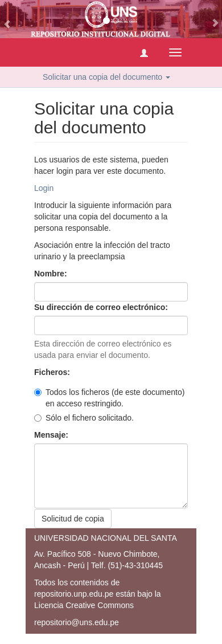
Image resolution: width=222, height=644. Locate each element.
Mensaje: (52, 435)
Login (44, 188)
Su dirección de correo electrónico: (102, 307)
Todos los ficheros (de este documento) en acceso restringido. (109, 398)
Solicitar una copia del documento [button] (106, 77)
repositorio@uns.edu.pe (77, 622)
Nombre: (52, 274)
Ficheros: (53, 372)
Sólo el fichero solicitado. (84, 418)
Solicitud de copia (73, 519)
